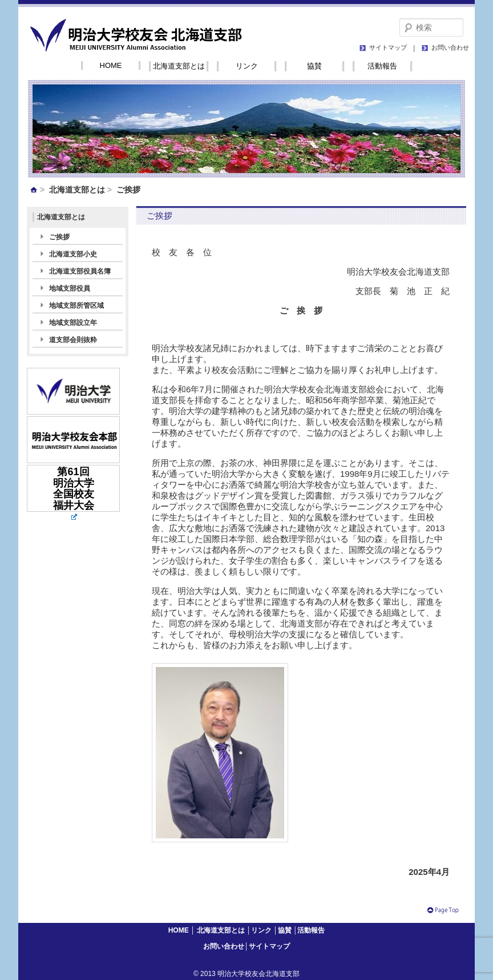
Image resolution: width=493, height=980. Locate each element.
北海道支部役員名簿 (80, 271)
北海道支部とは (179, 66)
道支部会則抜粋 (73, 340)
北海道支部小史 (73, 254)
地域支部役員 (70, 288)
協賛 (314, 66)
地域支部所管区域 (76, 306)
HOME (111, 65)
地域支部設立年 (73, 323)
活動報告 (382, 66)
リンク (247, 66)
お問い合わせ (450, 47)
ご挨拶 (59, 237)
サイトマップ (388, 47)
